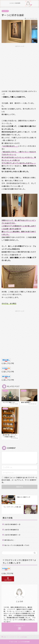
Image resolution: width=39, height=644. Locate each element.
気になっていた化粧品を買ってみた (17, 545)
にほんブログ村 (8, 363)
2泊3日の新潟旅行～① (12, 535)
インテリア (5, 11)
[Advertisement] (19, 67)
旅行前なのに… (10, 540)
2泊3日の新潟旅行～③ (12, 524)
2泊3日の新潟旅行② (12, 530)
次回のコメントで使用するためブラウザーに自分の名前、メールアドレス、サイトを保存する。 (19, 480)
